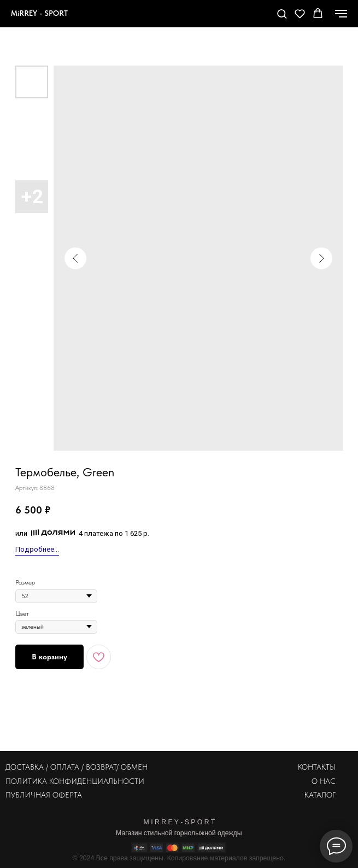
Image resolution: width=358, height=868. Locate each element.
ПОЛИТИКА (26, 781)
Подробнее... (37, 549)
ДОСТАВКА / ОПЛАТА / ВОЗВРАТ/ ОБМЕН (77, 767)
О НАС (324, 781)
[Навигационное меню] (341, 14)
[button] (282, 13)
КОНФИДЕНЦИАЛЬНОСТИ (97, 781)
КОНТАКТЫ (317, 767)
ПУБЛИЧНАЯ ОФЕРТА (44, 795)
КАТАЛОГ (320, 795)
